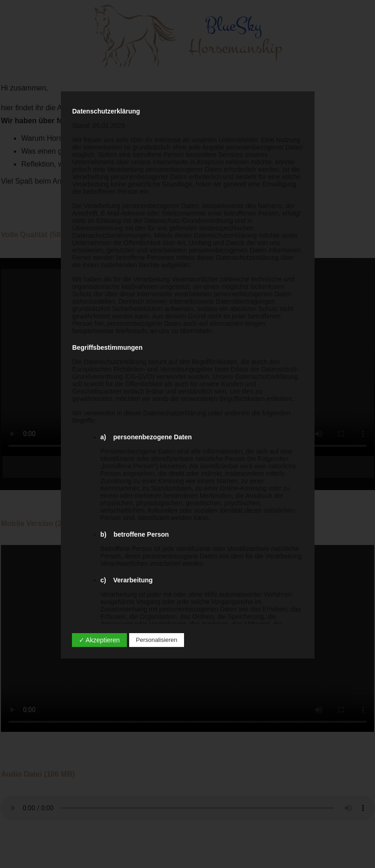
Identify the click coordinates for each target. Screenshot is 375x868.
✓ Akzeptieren (99, 640)
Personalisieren (157, 640)
